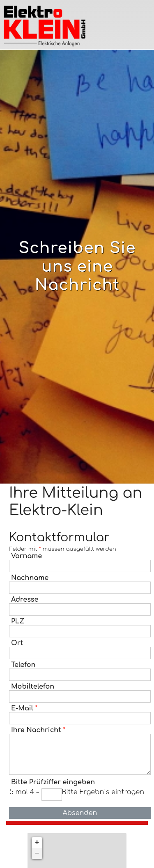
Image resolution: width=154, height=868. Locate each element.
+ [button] (37, 843)
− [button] (37, 854)
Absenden (80, 813)
